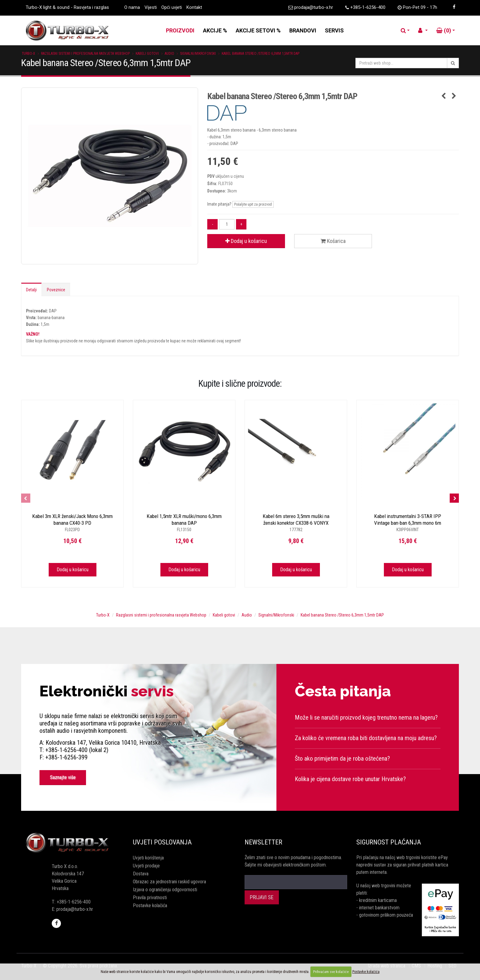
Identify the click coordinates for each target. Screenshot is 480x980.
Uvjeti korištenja (148, 858)
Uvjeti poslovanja (162, 842)
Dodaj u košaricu (246, 241)
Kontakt (194, 7)
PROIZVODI (180, 30)
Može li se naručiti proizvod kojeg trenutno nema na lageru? (366, 717)
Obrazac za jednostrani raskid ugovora (169, 882)
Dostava (141, 874)
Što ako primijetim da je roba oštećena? (342, 758)
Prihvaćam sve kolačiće (331, 972)
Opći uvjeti (172, 7)
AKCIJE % (215, 30)
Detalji (31, 290)
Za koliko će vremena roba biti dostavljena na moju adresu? (366, 738)
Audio (169, 54)
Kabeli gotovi (147, 54)
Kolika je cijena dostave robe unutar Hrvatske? (350, 779)
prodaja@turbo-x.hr (314, 7)
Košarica (333, 241)
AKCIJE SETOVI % (258, 30)
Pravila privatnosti (150, 898)
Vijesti (151, 7)
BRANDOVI (303, 30)
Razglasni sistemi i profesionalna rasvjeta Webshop (85, 54)
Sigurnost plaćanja (389, 842)
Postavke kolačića (150, 905)
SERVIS (334, 30)
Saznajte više (63, 777)
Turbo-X (28, 54)
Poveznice (56, 290)
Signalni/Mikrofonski (198, 54)
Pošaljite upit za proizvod (253, 204)
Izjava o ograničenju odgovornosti (165, 890)
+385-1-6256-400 (368, 7)
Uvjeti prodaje (146, 866)
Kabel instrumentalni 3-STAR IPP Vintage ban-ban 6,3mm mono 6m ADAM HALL (408, 523)
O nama (132, 7)
